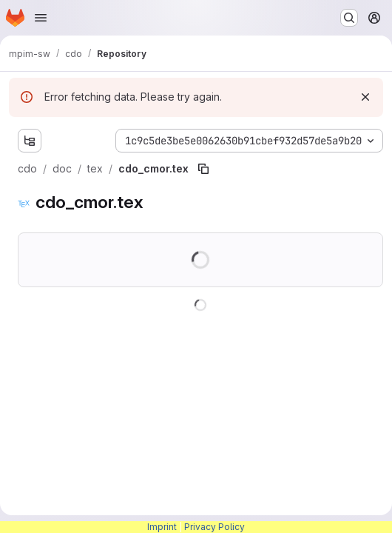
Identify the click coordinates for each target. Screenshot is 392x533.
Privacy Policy (214, 527)
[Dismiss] (365, 97)
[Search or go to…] (349, 18)
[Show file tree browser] (30, 141)
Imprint (162, 527)
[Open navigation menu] (41, 18)
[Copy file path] (203, 169)
